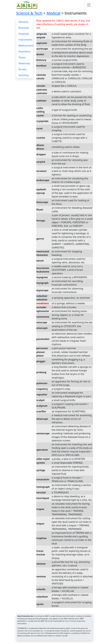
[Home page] (27, 5)
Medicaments (26, 46)
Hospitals (24, 34)
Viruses (23, 69)
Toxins (22, 57)
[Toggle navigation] (89, 5)
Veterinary (24, 63)
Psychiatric (25, 52)
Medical (54, 13)
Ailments (23, 22)
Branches (24, 28)
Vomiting (24, 75)
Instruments (26, 40)
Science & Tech (29, 13)
